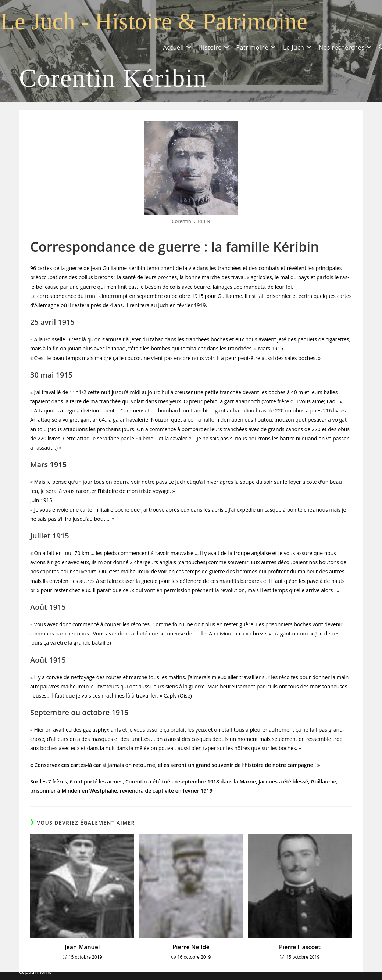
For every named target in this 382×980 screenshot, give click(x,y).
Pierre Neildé (191, 947)
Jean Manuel (82, 947)
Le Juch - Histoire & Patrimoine (154, 21)
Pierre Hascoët (300, 947)
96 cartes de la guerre (56, 268)
